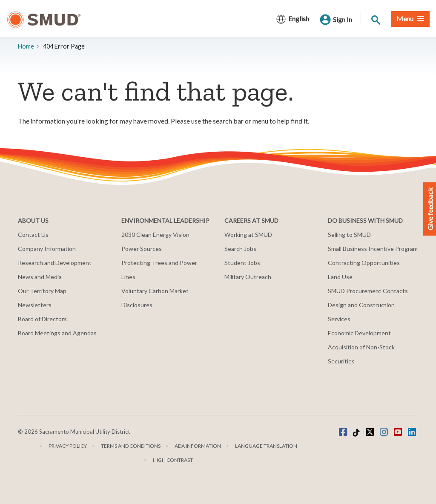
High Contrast (173, 460)
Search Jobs (240, 249)
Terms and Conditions (131, 446)
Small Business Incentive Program (373, 249)
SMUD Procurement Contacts (368, 291)
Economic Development (359, 333)
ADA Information (198, 446)
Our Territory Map (42, 291)
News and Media (40, 277)
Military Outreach (248, 277)
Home (26, 46)
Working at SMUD (248, 235)
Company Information (47, 249)
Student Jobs (242, 263)
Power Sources (142, 249)
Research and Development (55, 263)
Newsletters (35, 305)
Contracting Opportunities (364, 263)
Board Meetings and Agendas (57, 333)
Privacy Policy (68, 446)
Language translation (266, 446)
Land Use (340, 277)
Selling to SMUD (349, 235)
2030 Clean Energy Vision (155, 235)
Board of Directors (42, 319)
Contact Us (33, 235)
